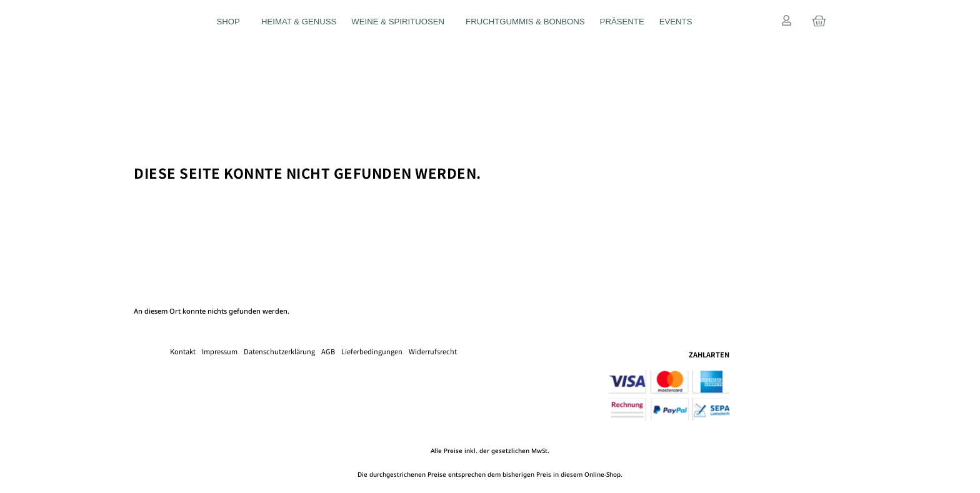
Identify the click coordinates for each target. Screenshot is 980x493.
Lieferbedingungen (372, 351)
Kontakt (183, 351)
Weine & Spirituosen (401, 22)
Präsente (622, 22)
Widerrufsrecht (433, 351)
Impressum (220, 351)
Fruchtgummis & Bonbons (525, 22)
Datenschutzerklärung (279, 351)
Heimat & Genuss (299, 22)
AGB (328, 351)
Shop (232, 22)
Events (676, 22)
